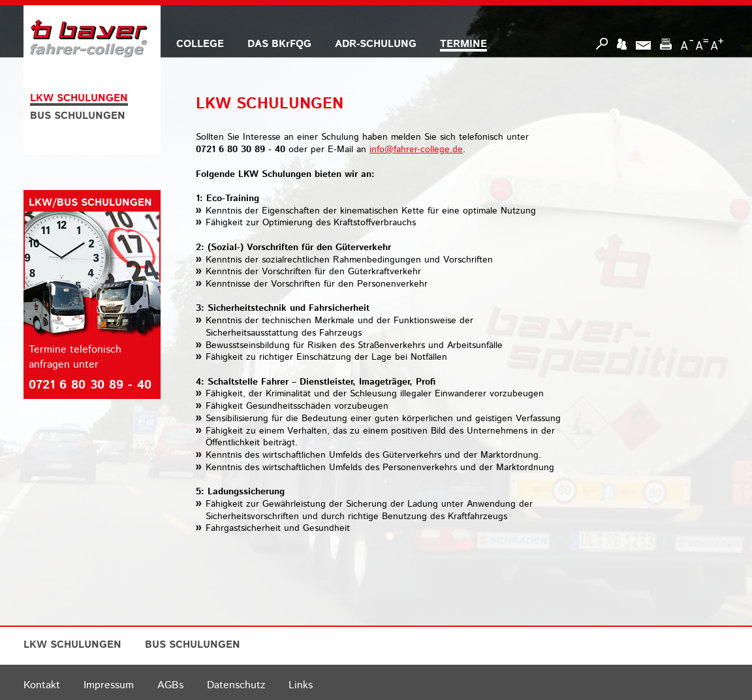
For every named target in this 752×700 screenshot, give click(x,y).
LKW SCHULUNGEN (79, 98)
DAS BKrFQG (279, 44)
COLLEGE (200, 44)
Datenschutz (236, 685)
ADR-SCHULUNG (376, 44)
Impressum (109, 685)
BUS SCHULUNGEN (78, 116)
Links (301, 685)
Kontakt (42, 685)
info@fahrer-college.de (416, 150)
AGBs (170, 685)
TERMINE (463, 44)
